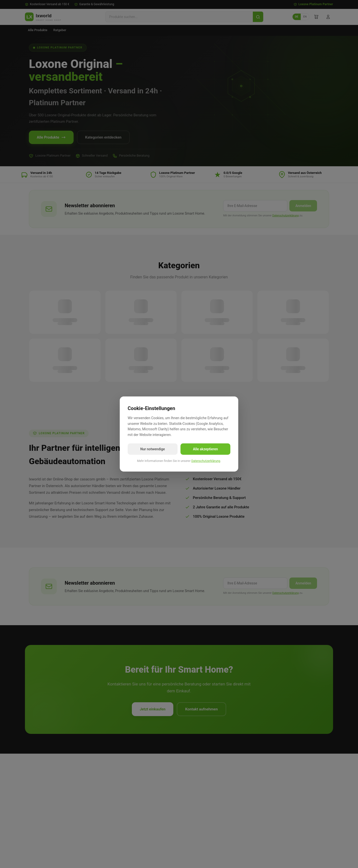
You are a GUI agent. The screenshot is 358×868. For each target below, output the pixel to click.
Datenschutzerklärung (206, 461)
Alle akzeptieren (205, 449)
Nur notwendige (152, 449)
